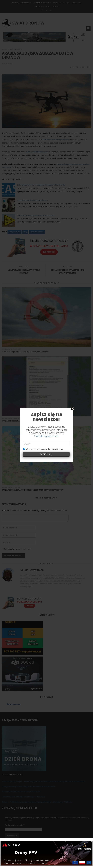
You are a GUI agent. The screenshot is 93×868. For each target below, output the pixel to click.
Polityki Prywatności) (47, 435)
